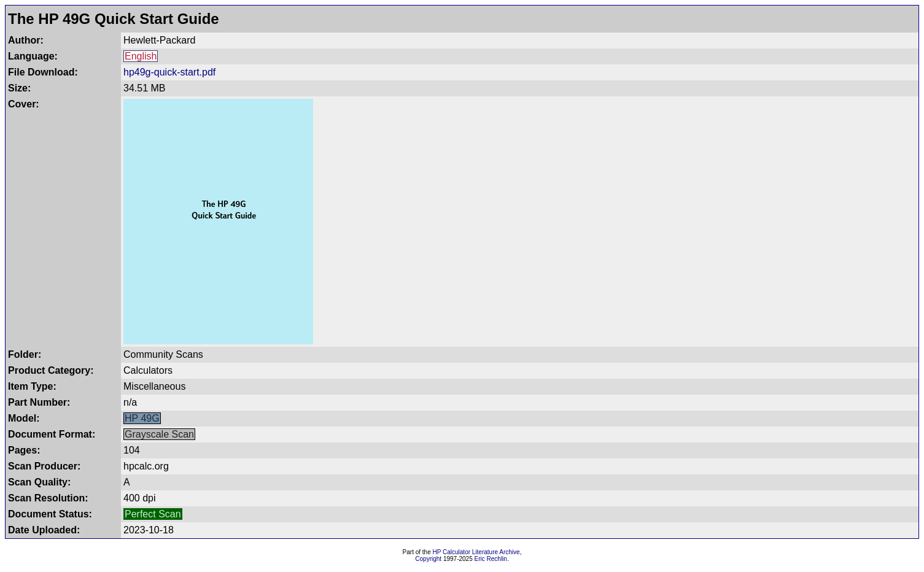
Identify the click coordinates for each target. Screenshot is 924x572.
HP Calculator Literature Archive (476, 552)
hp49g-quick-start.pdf (169, 72)
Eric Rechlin (491, 559)
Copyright (428, 559)
